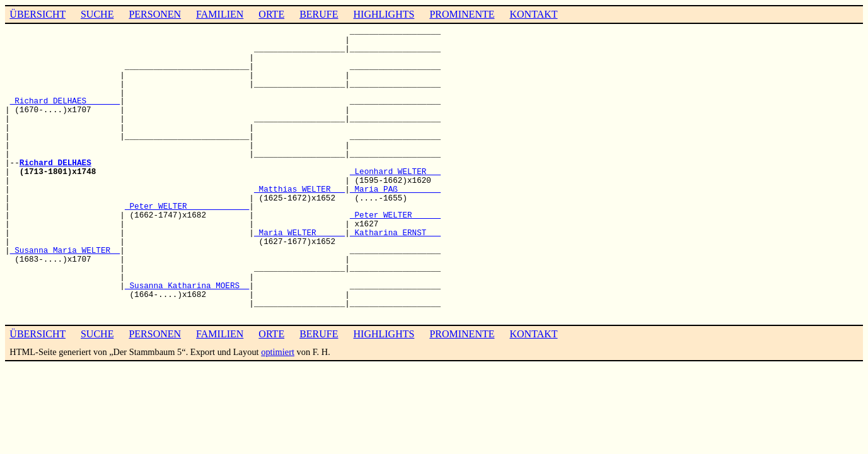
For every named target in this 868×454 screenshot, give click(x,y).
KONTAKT (533, 14)
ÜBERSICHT (38, 14)
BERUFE (319, 14)
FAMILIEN (220, 14)
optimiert (278, 352)
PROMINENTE (462, 14)
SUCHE (97, 14)
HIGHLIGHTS (384, 14)
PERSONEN (155, 14)
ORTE (271, 14)
